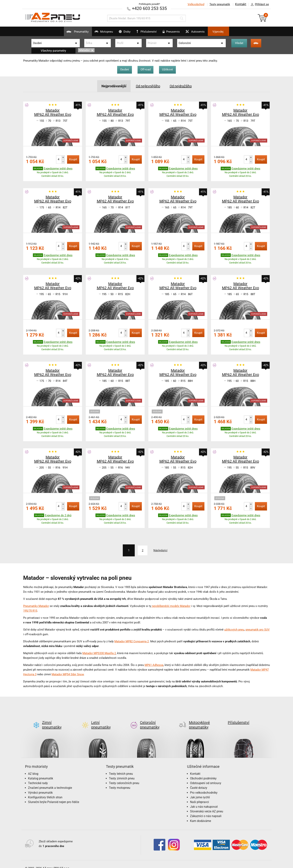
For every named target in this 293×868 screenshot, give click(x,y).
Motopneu (95, 33)
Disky (120, 33)
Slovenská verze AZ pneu (207, 805)
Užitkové (169, 69)
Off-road (146, 69)
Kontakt (241, 4)
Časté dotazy (199, 781)
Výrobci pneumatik (40, 786)
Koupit (73, 159)
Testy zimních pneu (122, 772)
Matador (86, 50)
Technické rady (38, 777)
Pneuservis (175, 33)
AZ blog (33, 767)
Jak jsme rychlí (200, 791)
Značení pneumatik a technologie (50, 781)
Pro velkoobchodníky (204, 786)
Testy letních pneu (121, 767)
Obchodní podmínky (203, 772)
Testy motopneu (120, 781)
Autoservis (203, 33)
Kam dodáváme (201, 815)
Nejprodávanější (111, 86)
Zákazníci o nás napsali (206, 810)
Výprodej (231, 32)
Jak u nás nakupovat (204, 800)
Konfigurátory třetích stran (45, 791)
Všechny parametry (53, 50)
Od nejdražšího (183, 86)
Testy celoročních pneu (124, 777)
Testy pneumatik (220, 4)
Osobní (123, 69)
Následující (162, 550)
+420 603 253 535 (149, 8)
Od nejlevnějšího (148, 86)
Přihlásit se (259, 4)
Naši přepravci (199, 796)
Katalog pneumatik (41, 772)
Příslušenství (148, 32)
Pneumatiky (64, 33)
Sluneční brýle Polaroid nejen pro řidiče (54, 796)
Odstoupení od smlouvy (206, 777)
